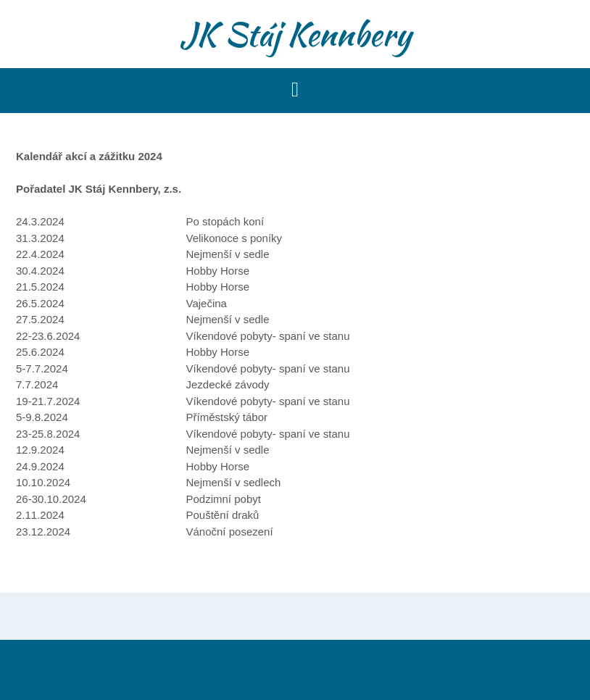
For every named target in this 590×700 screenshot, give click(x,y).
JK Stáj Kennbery (295, 34)
